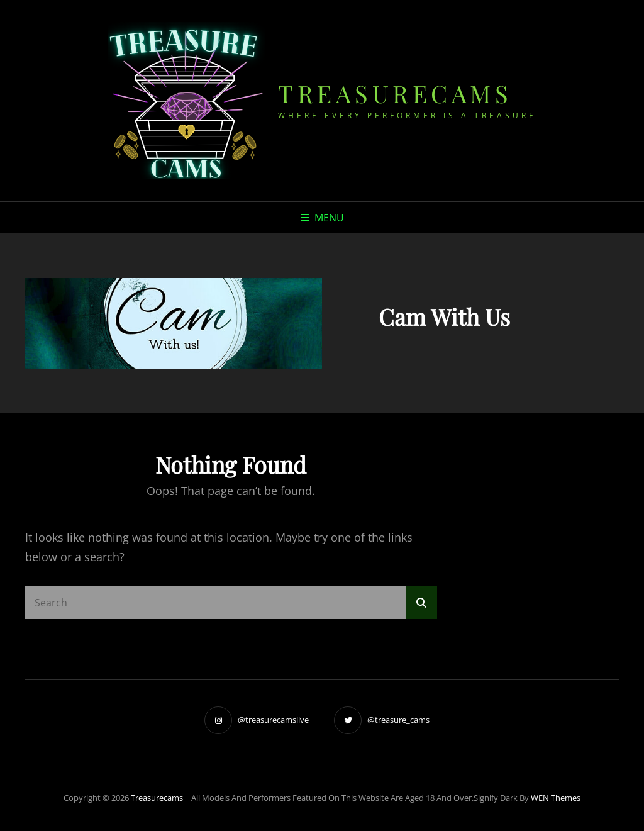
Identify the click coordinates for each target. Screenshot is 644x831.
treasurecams (395, 93)
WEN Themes (556, 798)
